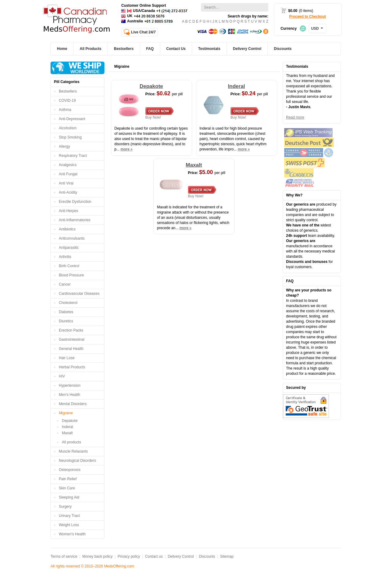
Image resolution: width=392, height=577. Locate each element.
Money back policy (98, 556)
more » (127, 149)
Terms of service (64, 556)
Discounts (207, 556)
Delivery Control (181, 556)
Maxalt (67, 433)
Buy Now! (160, 113)
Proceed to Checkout (307, 17)
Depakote (70, 421)
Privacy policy (129, 556)
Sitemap (227, 556)
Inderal (68, 427)
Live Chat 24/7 (143, 32)
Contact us (154, 556)
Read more (295, 117)
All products (72, 442)
